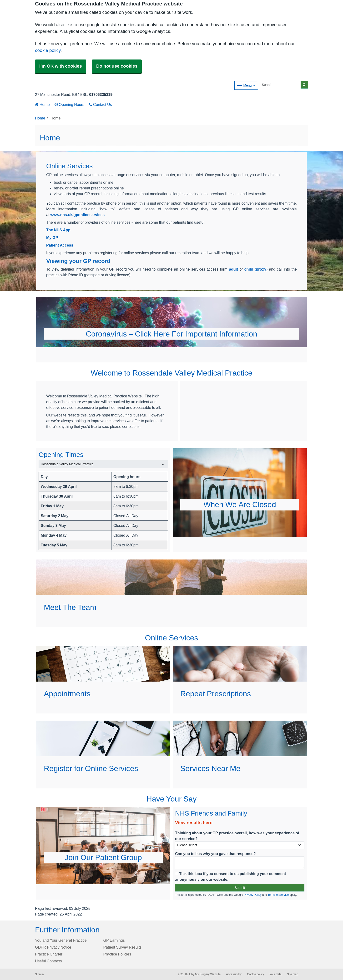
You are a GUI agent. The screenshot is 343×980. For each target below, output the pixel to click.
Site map (293, 974)
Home (42, 104)
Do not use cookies (117, 66)
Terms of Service (278, 895)
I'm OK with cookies (61, 66)
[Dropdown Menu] (246, 85)
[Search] (280, 85)
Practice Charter (49, 954)
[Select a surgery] (103, 464)
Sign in (39, 974)
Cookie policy (255, 974)
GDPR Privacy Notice (53, 947)
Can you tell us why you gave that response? (215, 854)
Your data (275, 974)
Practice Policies (117, 954)
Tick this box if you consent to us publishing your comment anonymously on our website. (231, 876)
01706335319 (101, 94)
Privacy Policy (252, 895)
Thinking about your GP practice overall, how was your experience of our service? (237, 836)
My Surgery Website (208, 974)
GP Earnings (114, 940)
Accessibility (234, 974)
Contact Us (101, 104)
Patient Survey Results (123, 947)
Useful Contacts (48, 961)
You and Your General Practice (61, 940)
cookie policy (48, 50)
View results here (194, 823)
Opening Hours (69, 104)
